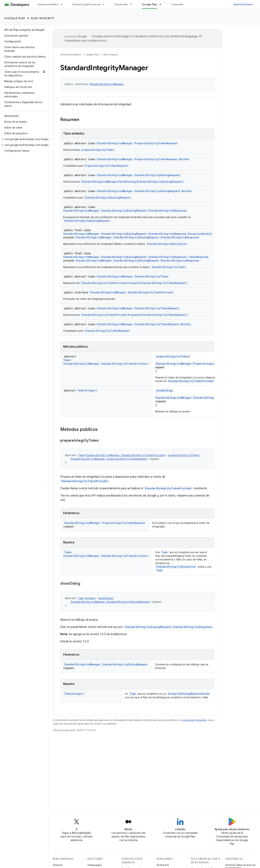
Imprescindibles (48, 4)
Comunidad (178, 4)
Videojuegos (95, 865)
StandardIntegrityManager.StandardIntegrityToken (133, 276)
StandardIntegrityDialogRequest (108, 198)
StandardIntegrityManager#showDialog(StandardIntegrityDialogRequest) (133, 182)
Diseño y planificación (86, 4)
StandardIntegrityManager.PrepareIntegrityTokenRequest (137, 143)
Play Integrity (43, 18)
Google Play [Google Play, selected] (149, 4)
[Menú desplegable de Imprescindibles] (63, 4)
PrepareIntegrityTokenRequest (106, 166)
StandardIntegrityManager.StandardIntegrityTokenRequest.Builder (144, 324)
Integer (90, 390)
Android (58, 865)
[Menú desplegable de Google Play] (162, 4)
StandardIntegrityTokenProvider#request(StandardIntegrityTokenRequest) (134, 283)
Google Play (15, 18)
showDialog (164, 390)
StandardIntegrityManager (107, 84)
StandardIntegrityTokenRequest (107, 331)
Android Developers (71, 55)
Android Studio (243, 4)
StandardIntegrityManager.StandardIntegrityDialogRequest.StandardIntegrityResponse (125, 211)
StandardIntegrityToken (169, 267)
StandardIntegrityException (167, 244)
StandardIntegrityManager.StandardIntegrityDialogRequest (138, 175)
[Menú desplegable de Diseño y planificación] (105, 4)
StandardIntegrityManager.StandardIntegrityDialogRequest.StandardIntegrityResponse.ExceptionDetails (138, 234)
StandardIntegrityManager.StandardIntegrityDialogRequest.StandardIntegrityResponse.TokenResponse (136, 257)
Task (66, 360)
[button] (24, 139)
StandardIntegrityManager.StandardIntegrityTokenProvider (132, 292)
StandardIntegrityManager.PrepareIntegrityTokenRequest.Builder (143, 159)
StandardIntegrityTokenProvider (191, 381)
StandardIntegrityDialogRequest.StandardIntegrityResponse (168, 627)
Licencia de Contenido (194, 720)
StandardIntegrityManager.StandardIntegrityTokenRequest (138, 308)
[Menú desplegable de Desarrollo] (133, 4)
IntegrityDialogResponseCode (189, 694)
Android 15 (163, 865)
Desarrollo (121, 4)
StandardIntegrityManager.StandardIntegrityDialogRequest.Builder (144, 191)
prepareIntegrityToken (98, 150)
